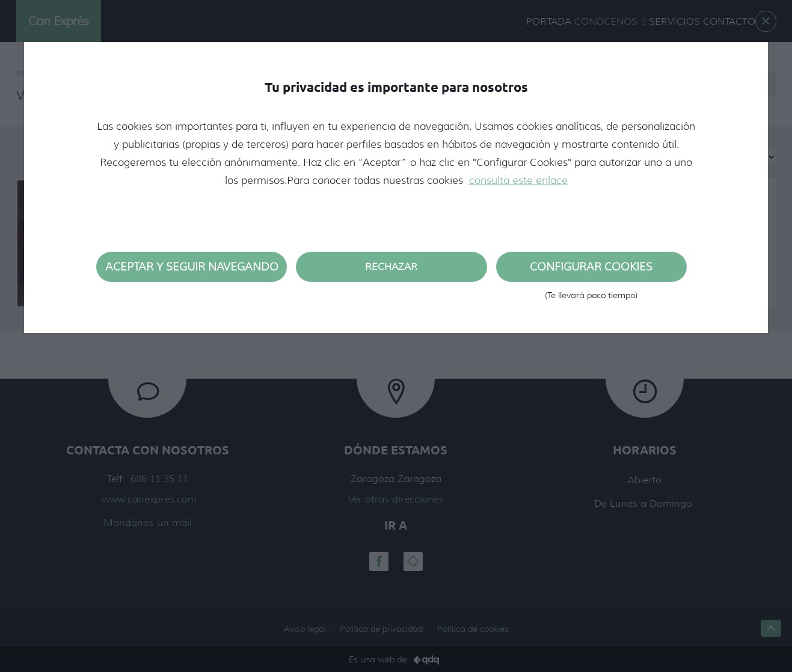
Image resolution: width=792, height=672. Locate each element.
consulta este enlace (518, 180)
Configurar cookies (591, 271)
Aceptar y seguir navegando (192, 267)
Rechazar (391, 267)
